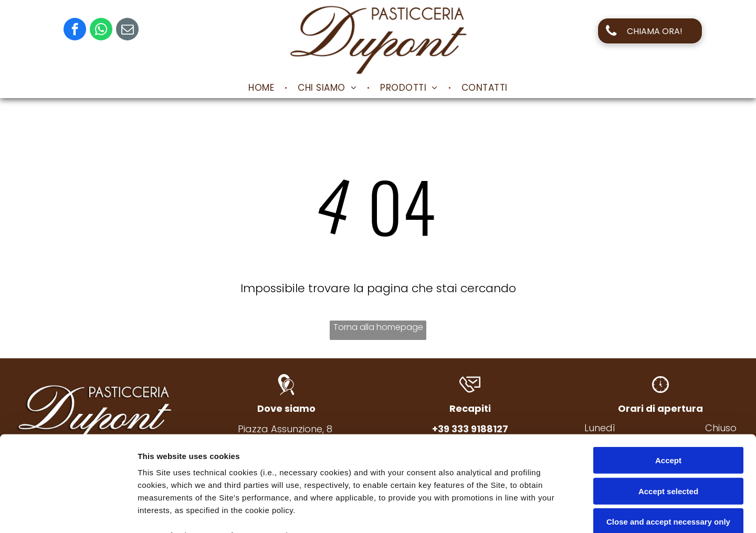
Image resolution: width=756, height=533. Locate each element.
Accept (668, 371)
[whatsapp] (101, 30)
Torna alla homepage (378, 327)
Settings (534, 512)
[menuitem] (262, 88)
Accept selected (668, 402)
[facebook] (75, 30)
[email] (127, 30)
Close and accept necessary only (668, 433)
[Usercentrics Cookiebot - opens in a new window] (68, 513)
